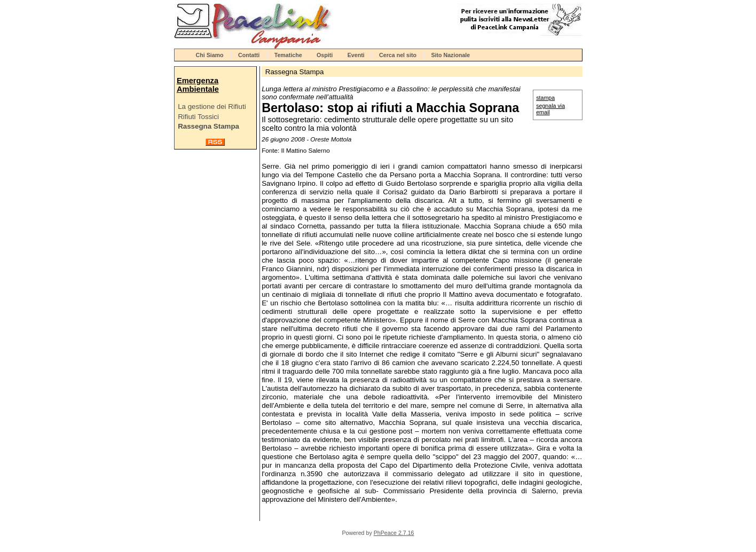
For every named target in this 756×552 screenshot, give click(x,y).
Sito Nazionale (450, 55)
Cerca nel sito (398, 55)
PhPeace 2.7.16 (394, 533)
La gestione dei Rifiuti (212, 107)
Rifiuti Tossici (198, 117)
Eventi (356, 55)
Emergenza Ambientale (198, 85)
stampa (545, 98)
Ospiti (325, 55)
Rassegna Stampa (208, 126)
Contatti (249, 55)
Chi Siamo (210, 55)
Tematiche (288, 55)
